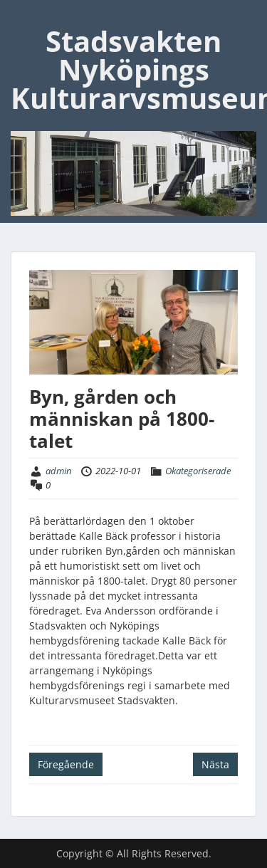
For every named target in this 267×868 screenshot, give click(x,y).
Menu (26, 17)
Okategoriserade (198, 471)
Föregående (66, 764)
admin (58, 471)
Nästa (215, 764)
